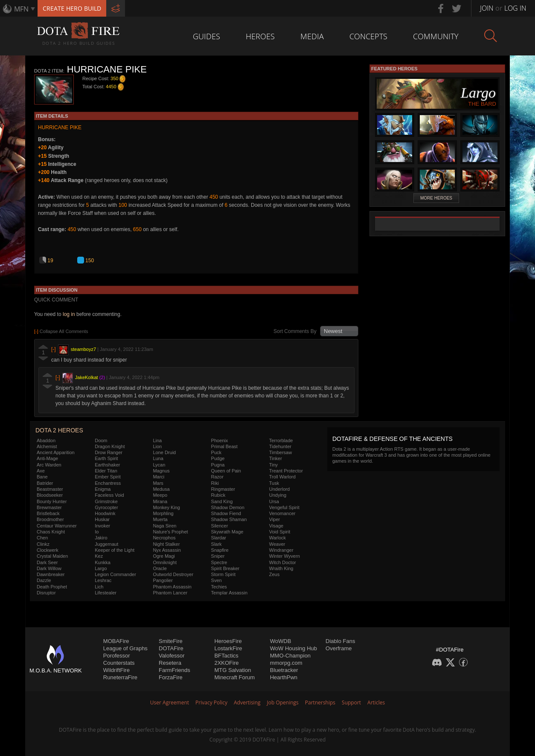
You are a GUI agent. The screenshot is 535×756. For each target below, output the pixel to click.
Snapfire (220, 550)
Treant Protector (286, 471)
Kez (99, 556)
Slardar (219, 538)
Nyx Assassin (167, 550)
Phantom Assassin (172, 587)
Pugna (218, 465)
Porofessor (117, 656)
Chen (42, 538)
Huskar (102, 519)
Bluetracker (284, 670)
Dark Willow (49, 568)
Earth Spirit (106, 458)
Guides (206, 36)
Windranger (281, 550)
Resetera (170, 663)
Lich (99, 587)
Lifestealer (106, 593)
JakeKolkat (87, 377)
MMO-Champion (290, 656)
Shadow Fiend (226, 513)
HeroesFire (228, 641)
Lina (157, 440)
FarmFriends (174, 670)
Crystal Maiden (52, 556)
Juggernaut (106, 544)
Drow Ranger (109, 452)
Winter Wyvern (285, 556)
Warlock (278, 538)
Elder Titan (106, 471)
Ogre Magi (164, 556)
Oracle (160, 568)
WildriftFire (116, 670)
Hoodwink (105, 513)
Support (351, 702)
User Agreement (170, 702)
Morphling (163, 513)
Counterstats (119, 663)
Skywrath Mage (227, 532)
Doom (101, 440)
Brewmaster (49, 507)
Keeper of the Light (115, 550)
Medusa (161, 489)
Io (97, 532)
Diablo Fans (340, 641)
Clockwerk (48, 550)
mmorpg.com (286, 663)
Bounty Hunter (52, 501)
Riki (215, 483)
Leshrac (103, 580)
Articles (376, 702)
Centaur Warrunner (57, 526)
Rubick (218, 495)
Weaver (277, 544)
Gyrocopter (106, 507)
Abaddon (46, 440)
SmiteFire (171, 641)
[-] (54, 349)
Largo (101, 568)
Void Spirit (280, 532)
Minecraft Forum (234, 677)
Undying (278, 495)
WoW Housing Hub (294, 648)
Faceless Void (109, 495)
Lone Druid (164, 452)
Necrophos (164, 538)
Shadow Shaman (229, 519)
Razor (217, 477)
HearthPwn (284, 677)
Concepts (368, 36)
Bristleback (48, 513)
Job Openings (283, 702)
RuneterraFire (120, 677)
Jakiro (101, 538)
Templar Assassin (230, 593)
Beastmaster (50, 489)
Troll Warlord (282, 477)
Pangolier (163, 580)
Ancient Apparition (56, 452)
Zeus (274, 574)
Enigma (103, 489)
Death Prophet (52, 587)
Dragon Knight (110, 446)
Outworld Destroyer (173, 574)
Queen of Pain (226, 471)
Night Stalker (166, 544)
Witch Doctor (283, 562)
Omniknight (165, 562)
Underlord (279, 489)
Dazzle (44, 580)
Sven (217, 580)
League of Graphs (125, 648)
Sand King (222, 501)
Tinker (276, 458)
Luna (158, 458)
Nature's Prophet (170, 532)
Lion (157, 446)
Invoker (102, 526)
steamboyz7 (83, 349)
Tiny (273, 465)
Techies (219, 587)
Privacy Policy (211, 702)
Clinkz (43, 544)
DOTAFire (171, 648)
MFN (21, 9)
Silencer (220, 526)
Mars (158, 483)
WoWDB (281, 641)
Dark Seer (47, 562)
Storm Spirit (223, 574)
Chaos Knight (51, 532)
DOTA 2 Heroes (59, 430)
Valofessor (172, 656)
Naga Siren (164, 526)
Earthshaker (107, 465)
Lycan (159, 465)
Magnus (161, 471)
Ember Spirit (108, 477)
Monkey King (166, 507)
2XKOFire (226, 663)
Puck (216, 452)
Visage (276, 526)
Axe (41, 471)
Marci (158, 477)
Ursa (274, 501)
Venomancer (282, 513)
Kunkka (103, 562)
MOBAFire (116, 641)
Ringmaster (223, 489)
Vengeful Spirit (284, 507)
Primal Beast (224, 446)
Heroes (260, 36)
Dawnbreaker (51, 574)
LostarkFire (228, 648)
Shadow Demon (228, 507)
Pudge (218, 458)
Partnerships (320, 702)
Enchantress (108, 483)
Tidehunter (280, 446)
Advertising (247, 702)
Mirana (160, 501)
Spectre (219, 562)
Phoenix (220, 440)
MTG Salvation (233, 670)
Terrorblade (281, 440)
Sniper (218, 556)
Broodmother (50, 519)
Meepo (160, 495)
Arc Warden (49, 465)
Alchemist (47, 446)
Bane (42, 477)
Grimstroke (106, 501)
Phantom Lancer (170, 593)
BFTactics (226, 656)
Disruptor (46, 593)
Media (312, 36)
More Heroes (436, 198)
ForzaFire (171, 677)
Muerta (160, 519)
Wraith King (281, 568)
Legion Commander (115, 574)
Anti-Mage (47, 458)
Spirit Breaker (225, 568)
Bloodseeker (50, 495)
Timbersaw (281, 452)
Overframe (339, 648)
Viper (275, 519)
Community (436, 36)
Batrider (45, 483)
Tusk (274, 483)
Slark (217, 544)
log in (69, 314)
